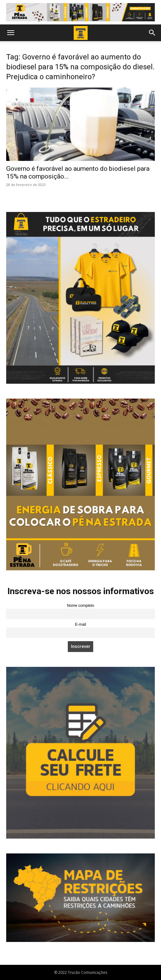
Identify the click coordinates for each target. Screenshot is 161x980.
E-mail (80, 624)
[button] (11, 33)
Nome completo (80, 606)
